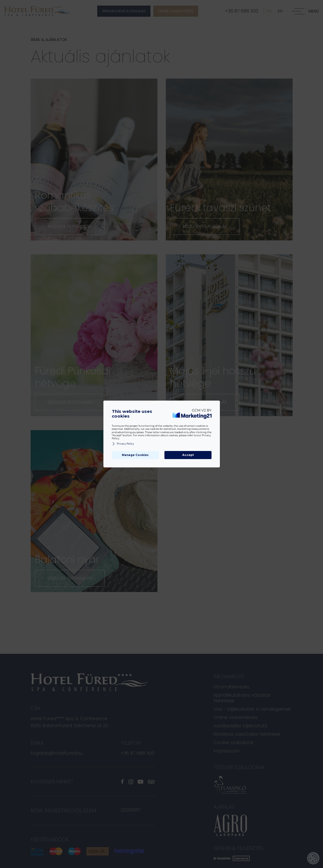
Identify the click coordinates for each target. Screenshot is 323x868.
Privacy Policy (123, 444)
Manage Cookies (135, 455)
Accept (188, 455)
